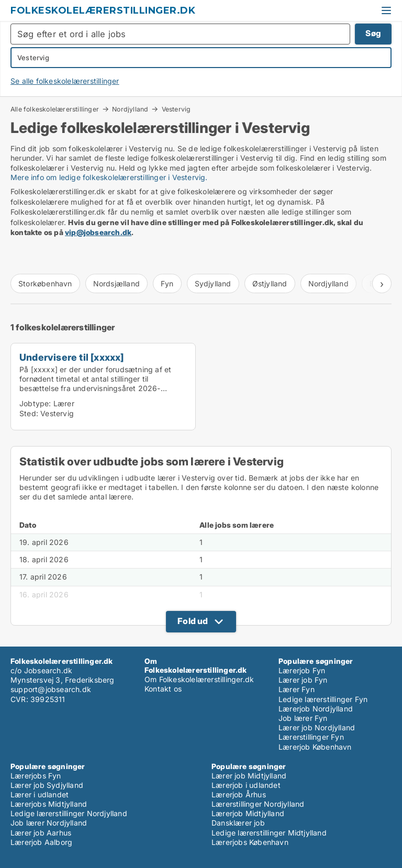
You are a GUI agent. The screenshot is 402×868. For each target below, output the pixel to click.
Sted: (29, 413)
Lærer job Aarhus (41, 833)
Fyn (167, 283)
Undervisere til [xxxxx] (72, 357)
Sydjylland (213, 283)
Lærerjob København (315, 747)
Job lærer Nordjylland (49, 823)
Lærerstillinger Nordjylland (258, 804)
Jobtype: (35, 403)
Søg (373, 33)
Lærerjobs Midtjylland (49, 804)
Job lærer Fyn (303, 718)
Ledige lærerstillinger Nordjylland (69, 813)
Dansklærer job (238, 823)
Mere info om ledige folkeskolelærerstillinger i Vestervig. (109, 177)
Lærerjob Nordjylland (316, 709)
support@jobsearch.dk (51, 689)
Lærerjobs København (250, 842)
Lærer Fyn (297, 689)
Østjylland (270, 283)
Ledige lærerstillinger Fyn (323, 699)
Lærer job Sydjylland (47, 785)
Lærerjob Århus (239, 794)
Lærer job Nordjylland (317, 727)
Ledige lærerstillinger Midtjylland (269, 833)
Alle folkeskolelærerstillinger (55, 109)
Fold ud (193, 621)
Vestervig (176, 109)
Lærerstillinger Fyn (311, 737)
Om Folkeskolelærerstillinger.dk (199, 679)
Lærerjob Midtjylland (248, 813)
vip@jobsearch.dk (98, 232)
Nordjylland (130, 109)
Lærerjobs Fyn (36, 776)
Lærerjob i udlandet (246, 785)
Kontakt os (163, 689)
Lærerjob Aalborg (41, 842)
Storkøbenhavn (45, 283)
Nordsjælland (116, 283)
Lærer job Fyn (303, 680)
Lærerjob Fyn (302, 670)
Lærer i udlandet (40, 794)
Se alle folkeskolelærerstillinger (65, 81)
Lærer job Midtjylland (249, 776)
